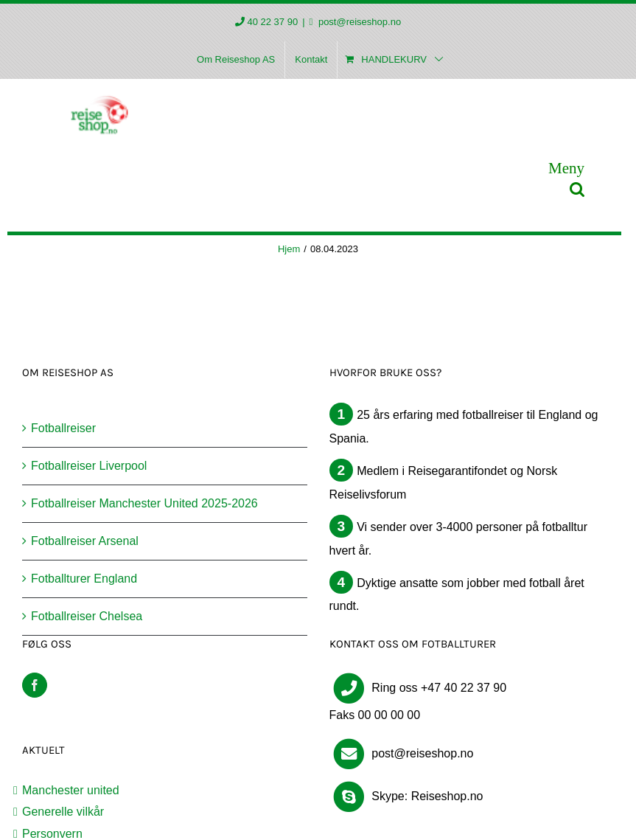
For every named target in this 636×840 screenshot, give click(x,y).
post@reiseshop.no (358, 22)
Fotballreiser (63, 428)
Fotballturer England (84, 579)
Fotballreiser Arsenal (85, 541)
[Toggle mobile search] (577, 189)
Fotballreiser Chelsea (87, 616)
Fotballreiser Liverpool (89, 466)
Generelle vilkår (63, 812)
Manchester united (71, 790)
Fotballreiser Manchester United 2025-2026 (144, 503)
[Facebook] (35, 685)
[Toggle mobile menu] (566, 168)
